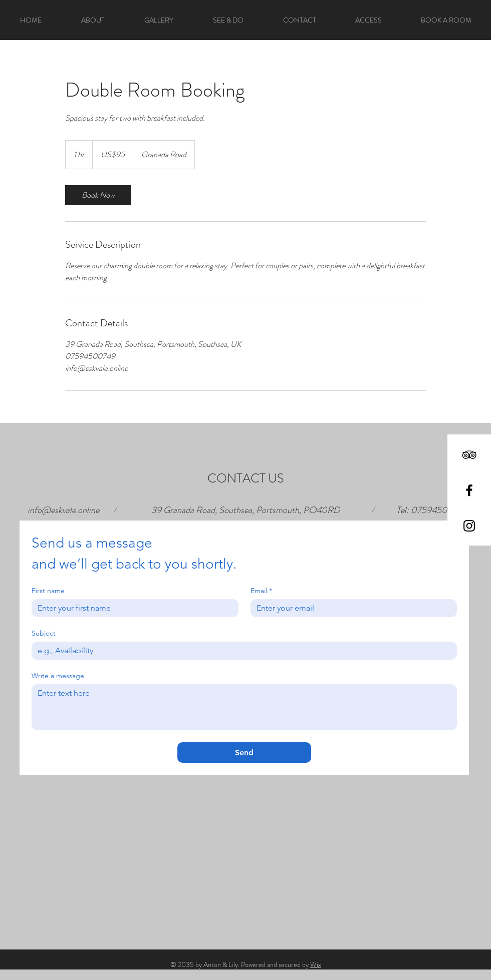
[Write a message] (244, 707)
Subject (44, 633)
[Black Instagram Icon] (469, 526)
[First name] (132, 608)
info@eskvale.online (63, 510)
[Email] (351, 608)
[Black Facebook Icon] (469, 490)
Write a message (58, 676)
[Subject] (241, 651)
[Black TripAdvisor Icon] (469, 455)
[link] (98, 195)
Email (261, 591)
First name (48, 591)
